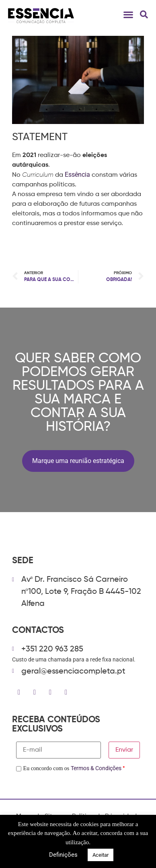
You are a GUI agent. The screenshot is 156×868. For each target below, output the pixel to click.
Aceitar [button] (101, 855)
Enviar (124, 750)
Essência (77, 175)
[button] (128, 14)
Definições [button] (63, 855)
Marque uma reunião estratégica (78, 461)
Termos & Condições (96, 768)
